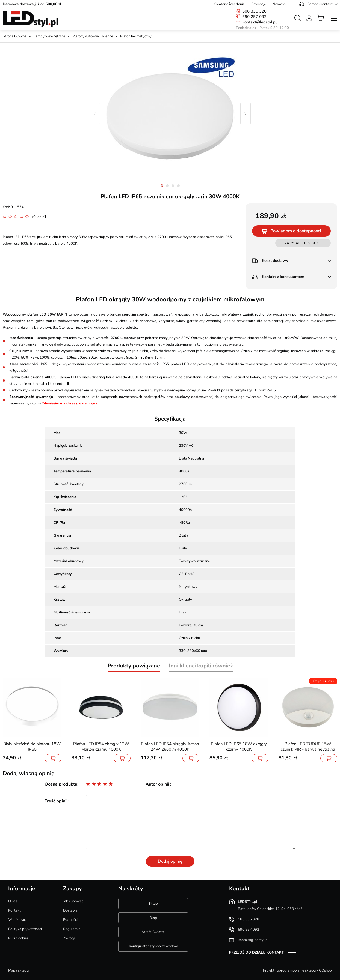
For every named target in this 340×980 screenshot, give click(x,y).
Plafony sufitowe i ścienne (93, 36)
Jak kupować (73, 901)
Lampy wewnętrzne (49, 36)
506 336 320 (254, 11)
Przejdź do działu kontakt (256, 952)
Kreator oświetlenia (229, 4)
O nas (13, 901)
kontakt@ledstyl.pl (259, 22)
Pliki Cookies (18, 938)
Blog (153, 918)
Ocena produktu (61, 784)
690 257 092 (254, 17)
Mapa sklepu (18, 970)
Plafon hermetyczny (136, 36)
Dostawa (70, 910)
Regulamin (72, 929)
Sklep (153, 904)
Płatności (70, 920)
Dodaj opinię (170, 861)
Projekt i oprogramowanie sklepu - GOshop (297, 970)
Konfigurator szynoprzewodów (153, 946)
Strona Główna (15, 36)
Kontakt (14, 910)
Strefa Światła (153, 932)
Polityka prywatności (25, 929)
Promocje (259, 4)
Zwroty (69, 938)
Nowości (279, 4)
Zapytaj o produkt (303, 243)
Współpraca (18, 920)
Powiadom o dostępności (296, 231)
